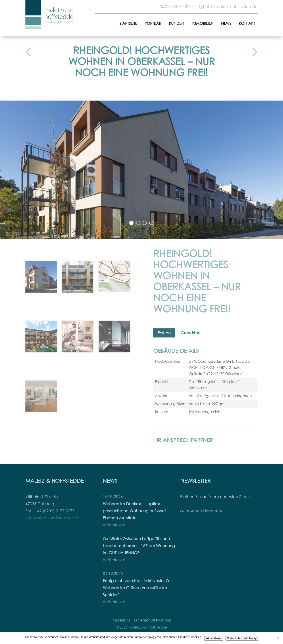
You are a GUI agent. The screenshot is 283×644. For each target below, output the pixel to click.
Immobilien (203, 23)
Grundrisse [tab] (191, 333)
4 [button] (151, 223)
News (226, 23)
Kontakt (247, 23)
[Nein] (277, 638)
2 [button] (138, 223)
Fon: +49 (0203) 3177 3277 (50, 511)
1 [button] (132, 223)
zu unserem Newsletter (202, 510)
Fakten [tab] (164, 333)
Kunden (177, 23)
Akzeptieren (214, 638)
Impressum (121, 620)
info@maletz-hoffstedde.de (231, 7)
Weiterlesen (114, 525)
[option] (141, 170)
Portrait (153, 23)
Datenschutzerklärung (153, 620)
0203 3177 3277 (179, 7)
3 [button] (145, 223)
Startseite (128, 23)
